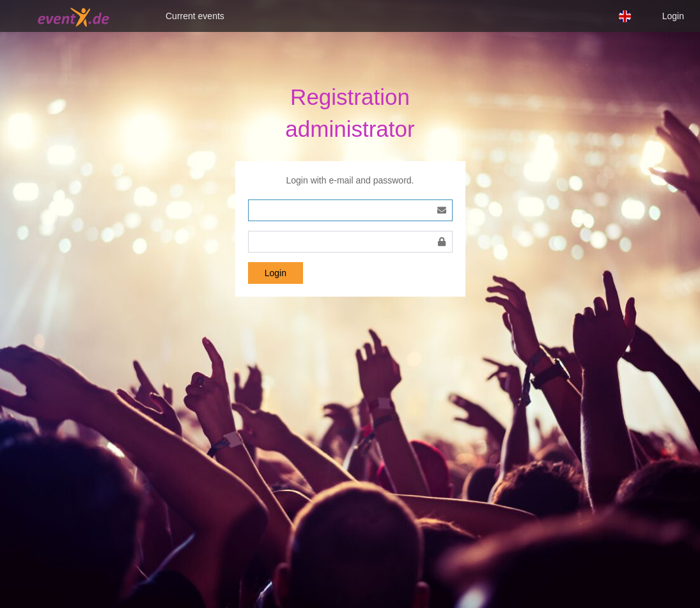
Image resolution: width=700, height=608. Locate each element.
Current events (195, 16)
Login (673, 16)
